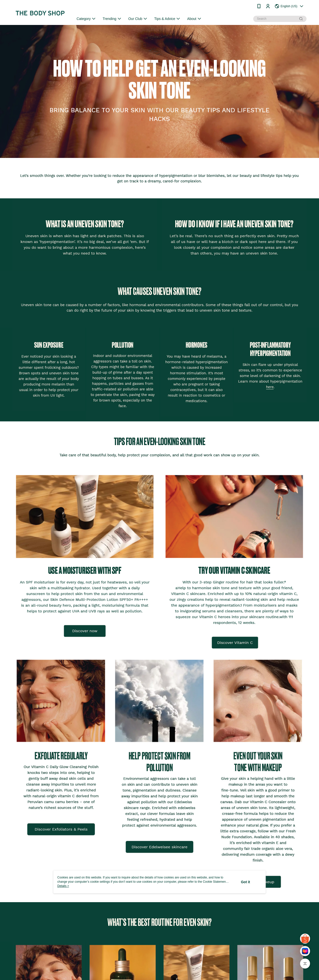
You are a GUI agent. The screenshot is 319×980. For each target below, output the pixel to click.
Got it (246, 882)
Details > (63, 886)
